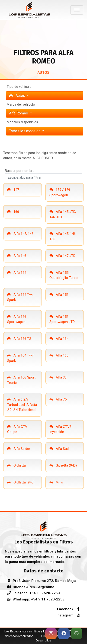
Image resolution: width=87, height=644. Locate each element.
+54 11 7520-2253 (45, 593)
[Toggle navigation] (77, 10)
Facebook (70, 609)
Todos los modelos (25, 131)
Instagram (69, 615)
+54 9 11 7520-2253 (48, 599)
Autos (18, 96)
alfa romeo (19, 113)
